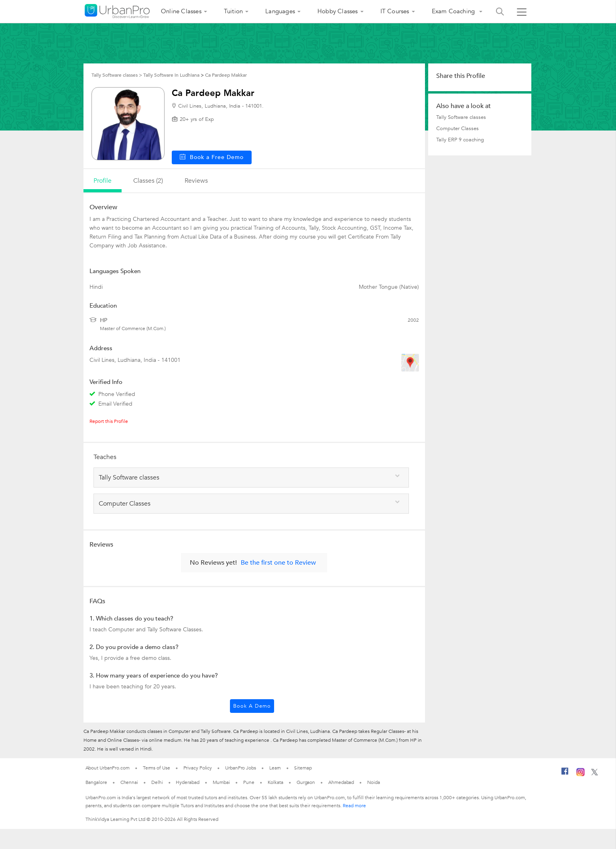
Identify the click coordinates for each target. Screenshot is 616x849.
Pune (249, 782)
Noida (374, 782)
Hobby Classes (338, 11)
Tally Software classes (461, 117)
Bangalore (96, 782)
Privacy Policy (198, 768)
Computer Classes (457, 129)
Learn (275, 768)
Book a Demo (252, 706)
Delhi (157, 782)
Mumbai (221, 782)
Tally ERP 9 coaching (460, 140)
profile (103, 181)
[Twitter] (595, 774)
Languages (280, 11)
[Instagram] (580, 775)
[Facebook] (565, 774)
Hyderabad (187, 782)
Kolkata (275, 782)
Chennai (129, 782)
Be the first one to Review (278, 563)
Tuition (233, 11)
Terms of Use (157, 768)
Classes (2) (148, 181)
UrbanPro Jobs (241, 768)
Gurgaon (306, 782)
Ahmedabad (341, 782)
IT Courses (395, 11)
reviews (196, 181)
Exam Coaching (454, 11)
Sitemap (303, 768)
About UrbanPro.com (108, 768)
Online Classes (181, 11)
